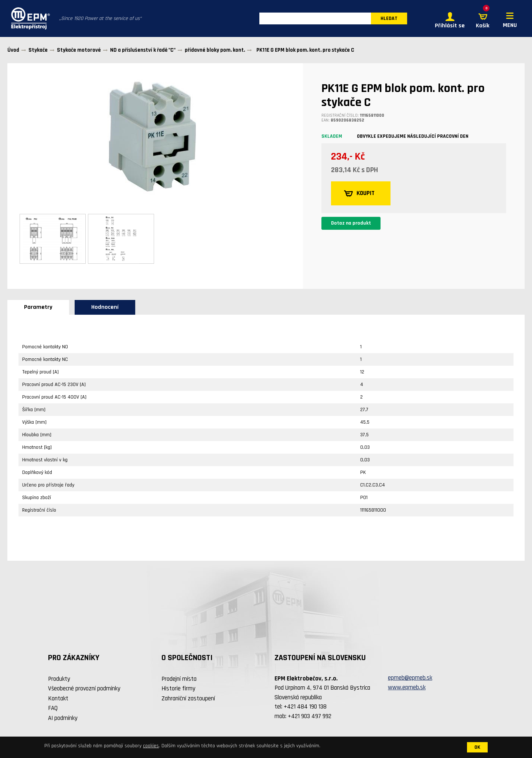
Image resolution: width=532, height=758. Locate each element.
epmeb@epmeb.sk (410, 679)
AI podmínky (63, 719)
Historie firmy (178, 690)
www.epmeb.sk (407, 689)
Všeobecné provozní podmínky (84, 690)
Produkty (59, 680)
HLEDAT (389, 19)
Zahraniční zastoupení (188, 700)
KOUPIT (360, 195)
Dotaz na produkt (351, 225)
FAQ (53, 709)
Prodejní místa (179, 680)
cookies (151, 746)
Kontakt (58, 700)
